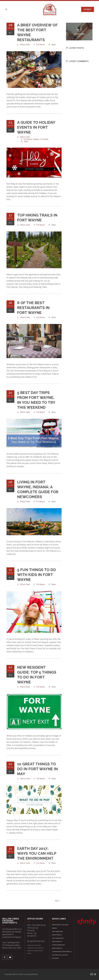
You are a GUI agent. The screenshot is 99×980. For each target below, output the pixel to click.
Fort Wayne (41, 45)
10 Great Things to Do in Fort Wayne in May (38, 769)
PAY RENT (88, 9)
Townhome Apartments (62, 952)
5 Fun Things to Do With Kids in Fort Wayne (37, 575)
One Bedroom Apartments (57, 933)
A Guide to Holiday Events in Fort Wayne (36, 127)
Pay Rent (55, 958)
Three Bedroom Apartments (58, 947)
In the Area (44, 139)
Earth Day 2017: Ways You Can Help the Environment (37, 853)
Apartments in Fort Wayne (60, 927)
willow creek (25, 45)
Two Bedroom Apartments (58, 940)
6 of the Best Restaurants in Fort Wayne (33, 308)
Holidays (36, 139)
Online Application (60, 955)
